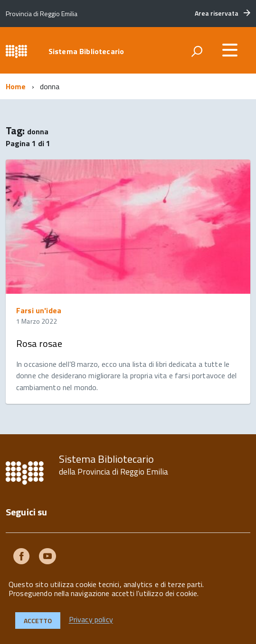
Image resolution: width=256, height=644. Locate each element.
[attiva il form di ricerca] (197, 51)
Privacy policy (91, 620)
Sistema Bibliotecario (86, 51)
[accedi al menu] (230, 50)
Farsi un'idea (39, 310)
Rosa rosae (39, 343)
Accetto (38, 621)
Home (16, 86)
